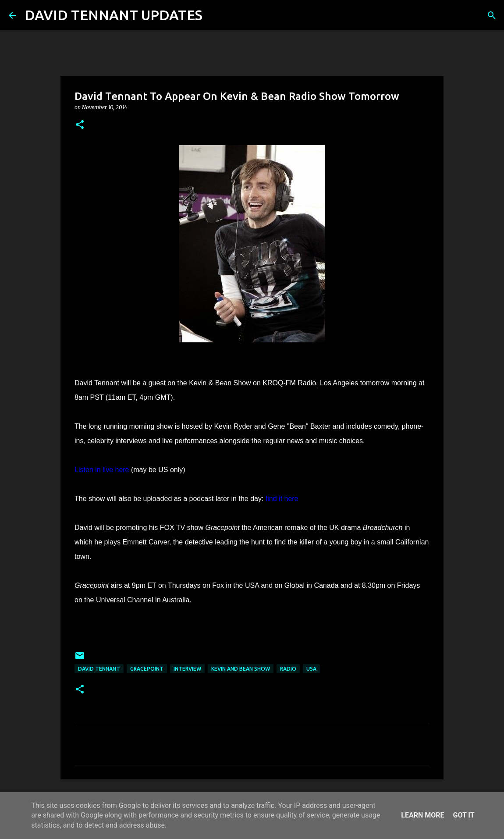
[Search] (215, 15)
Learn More (422, 815)
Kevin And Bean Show (241, 669)
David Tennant (99, 669)
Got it (463, 815)
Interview (187, 669)
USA (311, 669)
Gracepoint (147, 669)
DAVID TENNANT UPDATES (114, 15)
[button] (80, 125)
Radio (288, 669)
